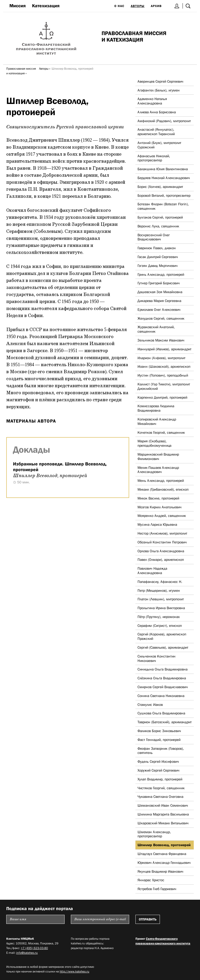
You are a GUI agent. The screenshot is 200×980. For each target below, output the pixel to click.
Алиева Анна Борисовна (157, 112)
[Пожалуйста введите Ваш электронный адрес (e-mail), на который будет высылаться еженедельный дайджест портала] (100, 919)
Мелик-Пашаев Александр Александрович (158, 470)
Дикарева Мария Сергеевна (159, 301)
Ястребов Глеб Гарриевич (157, 889)
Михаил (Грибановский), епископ (163, 489)
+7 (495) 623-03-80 (34, 948)
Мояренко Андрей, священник (162, 516)
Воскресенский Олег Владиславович (154, 237)
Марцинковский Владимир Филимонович (158, 456)
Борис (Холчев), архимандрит (160, 187)
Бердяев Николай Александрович (164, 178)
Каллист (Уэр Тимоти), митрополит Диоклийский (164, 386)
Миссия (18, 6)
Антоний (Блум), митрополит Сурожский (159, 145)
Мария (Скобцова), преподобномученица (154, 443)
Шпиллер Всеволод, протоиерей (164, 845)
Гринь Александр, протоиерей (161, 274)
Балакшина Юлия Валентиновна (163, 169)
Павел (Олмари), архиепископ (161, 560)
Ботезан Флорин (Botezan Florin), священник (163, 206)
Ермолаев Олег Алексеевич (159, 310)
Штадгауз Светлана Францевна (162, 854)
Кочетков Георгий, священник (161, 432)
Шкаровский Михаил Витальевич (163, 823)
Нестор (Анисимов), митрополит (162, 533)
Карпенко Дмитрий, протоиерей (162, 397)
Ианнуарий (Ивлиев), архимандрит (164, 349)
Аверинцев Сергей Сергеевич (160, 81)
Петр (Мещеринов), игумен (159, 590)
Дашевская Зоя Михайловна (160, 292)
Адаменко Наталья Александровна (152, 101)
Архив (156, 6)
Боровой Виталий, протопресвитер (164, 195)
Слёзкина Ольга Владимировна (162, 678)
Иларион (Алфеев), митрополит (161, 358)
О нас (119, 6)
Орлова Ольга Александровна (161, 551)
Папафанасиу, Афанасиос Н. (160, 582)
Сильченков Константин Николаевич (157, 658)
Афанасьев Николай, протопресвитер (154, 158)
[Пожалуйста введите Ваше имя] (35, 919)
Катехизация (46, 6)
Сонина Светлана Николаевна (161, 696)
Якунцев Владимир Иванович (160, 871)
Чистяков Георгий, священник (161, 788)
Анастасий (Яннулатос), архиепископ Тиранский (156, 132)
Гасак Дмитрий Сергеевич (158, 257)
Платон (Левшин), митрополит (161, 599)
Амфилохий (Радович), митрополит (164, 121)
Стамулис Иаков (150, 705)
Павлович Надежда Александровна (152, 571)
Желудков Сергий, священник (161, 318)
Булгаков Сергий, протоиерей (160, 217)
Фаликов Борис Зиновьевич (159, 731)
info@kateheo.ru (27, 953)
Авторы (138, 6)
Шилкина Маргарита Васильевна (163, 814)
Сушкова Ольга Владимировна (161, 713)
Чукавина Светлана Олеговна (160, 797)
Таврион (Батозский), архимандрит (165, 722)
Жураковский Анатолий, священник (156, 329)
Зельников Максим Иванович (161, 340)
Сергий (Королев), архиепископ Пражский (162, 636)
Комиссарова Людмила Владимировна (156, 408)
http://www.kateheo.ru (74, 971)
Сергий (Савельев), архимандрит (163, 647)
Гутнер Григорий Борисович (159, 283)
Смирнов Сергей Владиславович (163, 687)
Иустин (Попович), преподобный (163, 375)
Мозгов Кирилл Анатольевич (160, 507)
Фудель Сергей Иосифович (158, 761)
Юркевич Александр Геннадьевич (164, 863)
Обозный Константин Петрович (162, 542)
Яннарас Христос (151, 880)
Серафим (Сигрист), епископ (160, 626)
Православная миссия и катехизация (21, 71)
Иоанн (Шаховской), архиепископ (164, 366)
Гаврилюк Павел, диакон (157, 248)
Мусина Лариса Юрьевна (157, 524)
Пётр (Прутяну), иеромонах (159, 617)
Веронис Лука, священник (158, 226)
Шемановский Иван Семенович (163, 805)
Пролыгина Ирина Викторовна (161, 608)
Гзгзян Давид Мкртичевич (158, 266)
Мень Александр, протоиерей (161, 481)
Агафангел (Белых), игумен (159, 90)
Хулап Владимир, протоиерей (160, 779)
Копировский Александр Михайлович (157, 421)
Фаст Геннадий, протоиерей (159, 740)
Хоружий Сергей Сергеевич (158, 770)
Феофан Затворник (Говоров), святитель (161, 751)
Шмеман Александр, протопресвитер (154, 834)
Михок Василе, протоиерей (158, 498)
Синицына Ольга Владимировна (162, 669)
